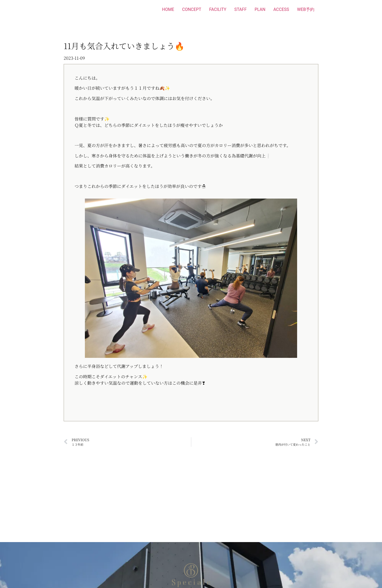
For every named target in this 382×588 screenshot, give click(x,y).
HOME (168, 9)
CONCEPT (192, 9)
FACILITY (218, 9)
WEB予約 (306, 9)
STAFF (240, 9)
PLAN (260, 9)
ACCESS (281, 9)
